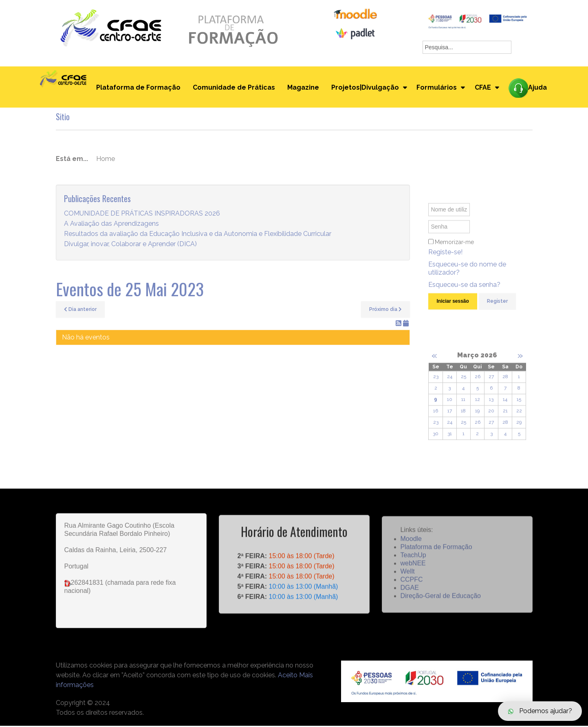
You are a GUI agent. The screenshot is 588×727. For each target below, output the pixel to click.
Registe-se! (445, 260)
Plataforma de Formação (138, 88)
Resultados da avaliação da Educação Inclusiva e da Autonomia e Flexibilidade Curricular (198, 235)
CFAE (483, 88)
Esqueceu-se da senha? (464, 292)
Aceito (288, 676)
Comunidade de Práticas (233, 88)
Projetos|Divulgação (364, 88)
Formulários (437, 88)
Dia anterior (80, 311)
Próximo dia (385, 311)
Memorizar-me (454, 250)
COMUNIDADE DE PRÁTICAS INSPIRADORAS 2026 (142, 215)
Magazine (302, 88)
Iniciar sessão (453, 309)
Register (497, 309)
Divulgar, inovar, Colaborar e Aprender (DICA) (130, 246)
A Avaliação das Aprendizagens (111, 225)
